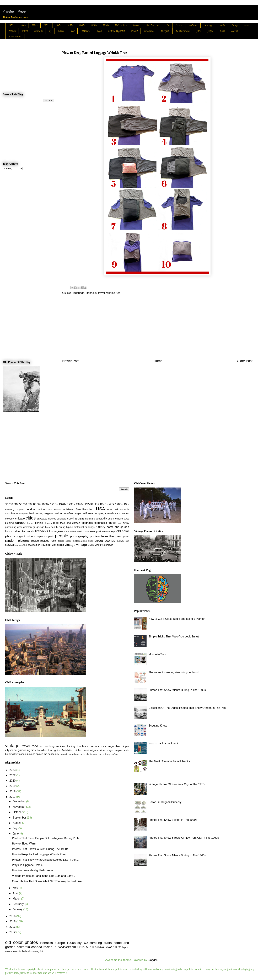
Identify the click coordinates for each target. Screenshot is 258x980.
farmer (31, 523)
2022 (13, 775)
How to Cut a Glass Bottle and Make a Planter (176, 619)
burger (77, 513)
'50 (21, 504)
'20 (7, 504)
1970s (94, 25)
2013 (13, 927)
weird (98, 545)
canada (221, 25)
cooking (12, 31)
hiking (62, 527)
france (112, 523)
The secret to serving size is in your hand (173, 672)
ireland (134, 31)
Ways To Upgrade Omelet (28, 865)
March (17, 899)
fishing (39, 523)
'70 (30, 504)
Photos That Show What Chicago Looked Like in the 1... (46, 860)
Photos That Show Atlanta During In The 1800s (177, 690)
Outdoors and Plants (49, 510)
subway (120, 541)
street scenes (15, 37)
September (20, 818)
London (136, 25)
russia (61, 541)
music (86, 531)
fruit (120, 523)
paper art (42, 537)
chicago (234, 25)
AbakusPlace (14, 12)
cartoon (125, 513)
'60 (25, 504)
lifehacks (91, 293)
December (19, 801)
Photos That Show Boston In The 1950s (173, 820)
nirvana (106, 531)
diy (50, 31)
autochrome (12, 513)
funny (126, 523)
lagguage (79, 293)
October (18, 812)
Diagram (20, 510)
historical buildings (84, 527)
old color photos (183, 31)
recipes (45, 541)
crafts (25, 31)
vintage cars (85, 545)
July (16, 828)
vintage (70, 545)
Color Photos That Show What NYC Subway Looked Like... (48, 881)
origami (21, 537)
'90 (39, 504)
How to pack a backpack (163, 743)
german (27, 527)
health (54, 527)
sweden (19, 545)
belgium (48, 513)
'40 (16, 504)
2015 (13, 921)
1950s (70, 25)
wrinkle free (113, 293)
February (19, 904)
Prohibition (68, 510)
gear (20, 527)
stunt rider (97, 754)
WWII (110, 510)
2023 (13, 770)
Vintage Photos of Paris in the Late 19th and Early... (44, 876)
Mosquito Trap (157, 654)
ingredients (74, 754)
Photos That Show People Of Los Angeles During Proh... (47, 838)
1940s (58, 25)
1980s (106, 25)
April (16, 893)
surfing (114, 754)
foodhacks (85, 31)
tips (38, 545)
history (101, 527)
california (193, 25)
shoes (68, 541)
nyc (113, 531)
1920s (35, 25)
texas (109, 947)
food (72, 31)
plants (126, 537)
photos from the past (106, 536)
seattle (234, 31)
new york (165, 31)
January (18, 909)
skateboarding (80, 541)
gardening (11, 527)
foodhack (87, 523)
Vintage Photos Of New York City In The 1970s (177, 784)
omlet (83, 754)
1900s (11, 25)
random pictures (17, 541)
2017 (13, 797)
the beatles (29, 545)
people (210, 31)
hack (48, 527)
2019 (13, 786)
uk (50, 545)
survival (10, 545)
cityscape (42, 519)
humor (9, 531)
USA (167, 25)
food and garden (70, 523)
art (116, 509)
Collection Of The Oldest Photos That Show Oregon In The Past (187, 708)
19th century (121, 25)
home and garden (116, 31)
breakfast (68, 513)
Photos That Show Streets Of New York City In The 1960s (184, 838)
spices (39, 754)
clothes (52, 519)
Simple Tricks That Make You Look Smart (174, 637)
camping (208, 25)
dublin (111, 519)
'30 (11, 504)
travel (101, 293)
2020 (13, 781)
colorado (61, 519)
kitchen (78, 750)
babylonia (24, 514)
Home (158, 361)
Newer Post (71, 361)
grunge (40, 527)
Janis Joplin (62, 754)
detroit (99, 519)
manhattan (70, 531)
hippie (99, 31)
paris (199, 31)
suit (127, 541)
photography (79, 536)
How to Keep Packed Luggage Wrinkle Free (39, 854)
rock (53, 541)
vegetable (58, 545)
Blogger (152, 960)
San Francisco (153, 25)
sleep (91, 541)
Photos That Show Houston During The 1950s (40, 849)
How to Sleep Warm (24, 844)
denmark (38, 31)
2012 (13, 932)
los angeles (149, 31)
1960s (82, 25)
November (19, 807)
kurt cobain (28, 531)
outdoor (31, 536)
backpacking (36, 513)
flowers (48, 523)
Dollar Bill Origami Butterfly (165, 802)
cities (246, 25)
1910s (23, 25)
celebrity (10, 519)
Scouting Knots (158, 726)
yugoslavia (107, 545)
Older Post (245, 361)
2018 (13, 791)
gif (34, 527)
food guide (54, 750)
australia (124, 510)
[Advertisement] (157, 329)
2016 (13, 916)
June (16, 834)
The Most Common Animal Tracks (169, 761)
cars (118, 513)
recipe (222, 31)
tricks (103, 750)
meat (79, 531)
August (17, 823)
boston (179, 25)
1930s (46, 25)
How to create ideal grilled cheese (33, 870)
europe (61, 31)
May (16, 888)
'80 (34, 504)
